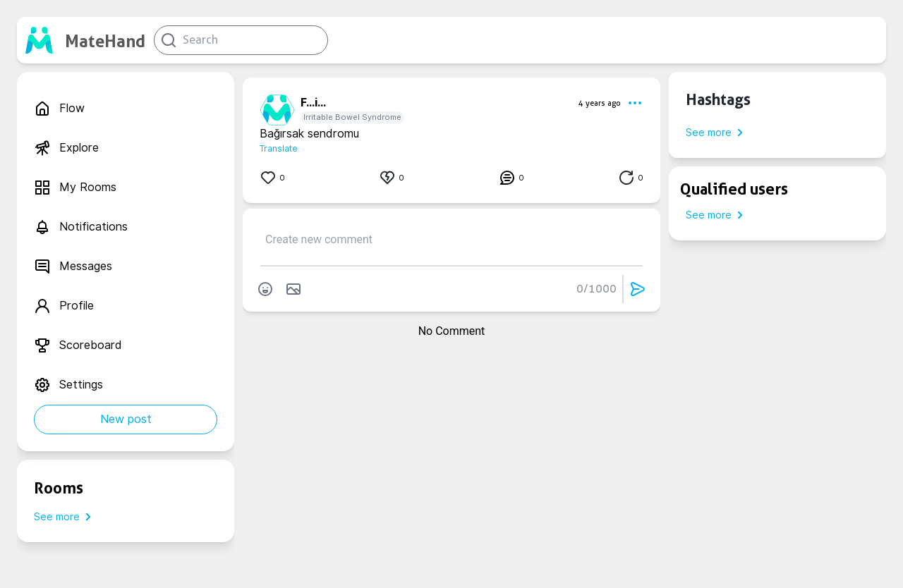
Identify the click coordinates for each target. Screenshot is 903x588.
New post (126, 419)
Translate (279, 148)
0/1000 (596, 289)
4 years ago (600, 103)
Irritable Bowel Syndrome (352, 117)
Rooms (59, 488)
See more (65, 517)
